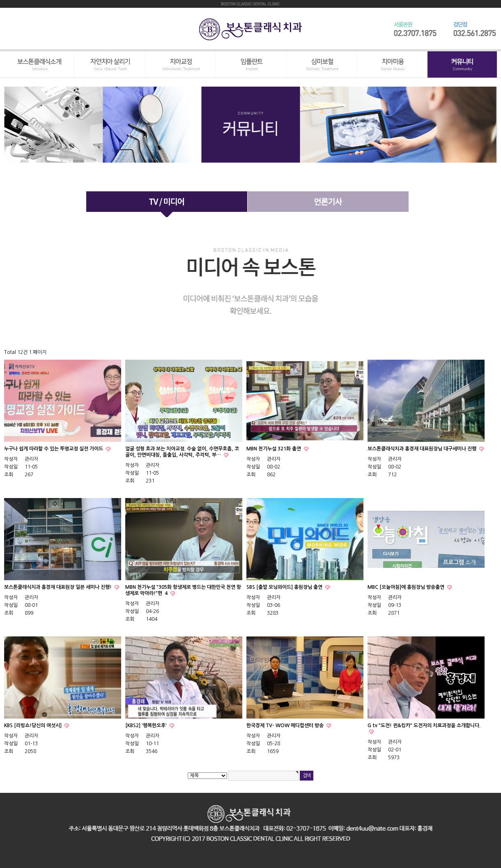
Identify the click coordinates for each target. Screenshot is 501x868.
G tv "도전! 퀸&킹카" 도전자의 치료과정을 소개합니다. (424, 726)
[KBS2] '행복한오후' (147, 726)
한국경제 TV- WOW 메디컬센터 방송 (286, 726)
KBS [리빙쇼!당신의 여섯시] (33, 726)
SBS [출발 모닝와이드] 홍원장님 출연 (285, 587)
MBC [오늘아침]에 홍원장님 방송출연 (407, 587)
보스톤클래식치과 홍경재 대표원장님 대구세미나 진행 (423, 449)
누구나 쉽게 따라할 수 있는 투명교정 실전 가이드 (54, 449)
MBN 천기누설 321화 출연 (274, 449)
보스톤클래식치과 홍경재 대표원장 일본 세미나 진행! (59, 587)
